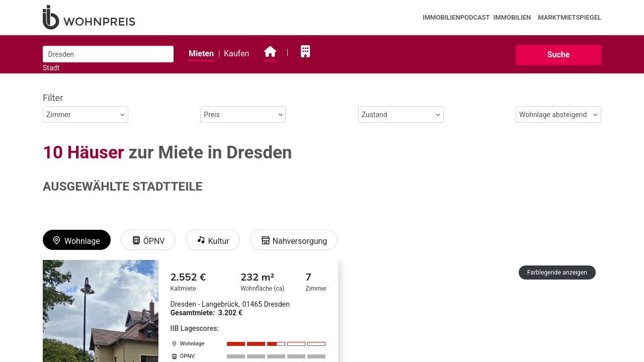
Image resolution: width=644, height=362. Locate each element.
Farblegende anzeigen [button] (557, 273)
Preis (243, 115)
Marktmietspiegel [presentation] (570, 17)
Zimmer (86, 115)
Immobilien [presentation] (512, 17)
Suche (559, 55)
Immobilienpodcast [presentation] (456, 17)
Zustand (401, 115)
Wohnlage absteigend (558, 115)
